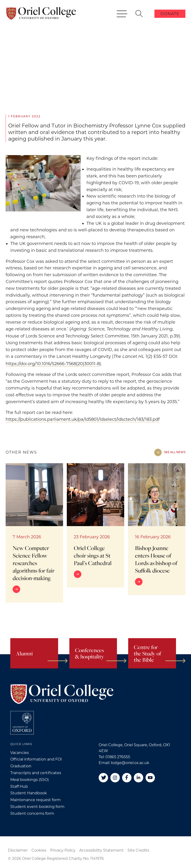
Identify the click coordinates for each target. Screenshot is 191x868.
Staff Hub (19, 786)
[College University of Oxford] (22, 723)
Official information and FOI (36, 759)
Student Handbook (29, 793)
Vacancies (20, 753)
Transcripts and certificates (36, 773)
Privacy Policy (63, 850)
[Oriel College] (41, 14)
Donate (170, 14)
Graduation (21, 766)
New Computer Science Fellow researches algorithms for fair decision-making (34, 563)
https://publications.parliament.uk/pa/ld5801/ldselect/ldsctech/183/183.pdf (83, 419)
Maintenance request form (36, 800)
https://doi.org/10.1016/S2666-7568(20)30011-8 (53, 364)
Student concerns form (32, 813)
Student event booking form (37, 807)
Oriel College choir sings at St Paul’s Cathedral (93, 555)
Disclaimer (18, 850)
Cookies (39, 850)
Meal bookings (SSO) (30, 780)
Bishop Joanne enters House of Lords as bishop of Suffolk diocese (156, 559)
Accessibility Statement (101, 850)
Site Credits (138, 850)
